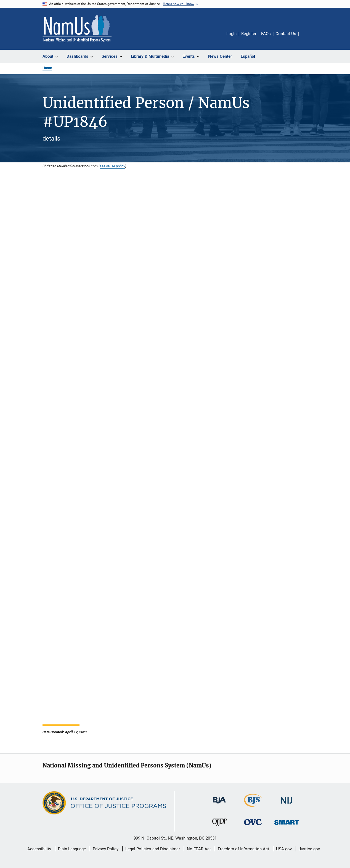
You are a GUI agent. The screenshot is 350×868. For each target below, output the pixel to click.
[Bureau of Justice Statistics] (253, 808)
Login (231, 34)
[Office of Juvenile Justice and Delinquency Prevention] (219, 827)
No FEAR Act (199, 849)
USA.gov (284, 849)
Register (249, 34)
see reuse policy (112, 166)
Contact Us (286, 34)
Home (47, 68)
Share (307, 38)
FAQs (266, 34)
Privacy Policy (106, 849)
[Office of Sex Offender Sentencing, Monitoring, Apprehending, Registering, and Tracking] (287, 826)
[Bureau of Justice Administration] (219, 804)
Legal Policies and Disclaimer (153, 849)
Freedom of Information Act (243, 849)
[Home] (77, 29)
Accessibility (39, 849)
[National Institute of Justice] (287, 805)
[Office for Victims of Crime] (253, 826)
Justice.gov (309, 849)
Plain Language (72, 849)
